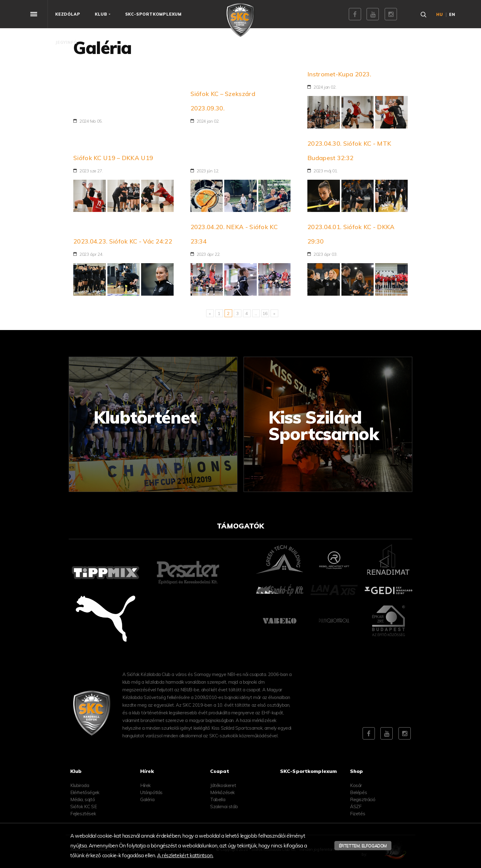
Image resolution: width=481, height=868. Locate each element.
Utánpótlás (151, 792)
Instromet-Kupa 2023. (339, 74)
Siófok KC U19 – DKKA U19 (113, 158)
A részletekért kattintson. (185, 855)
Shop (357, 771)
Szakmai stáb (224, 807)
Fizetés (358, 814)
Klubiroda (80, 785)
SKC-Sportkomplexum (308, 771)
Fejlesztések (83, 814)
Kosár (356, 785)
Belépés (358, 792)
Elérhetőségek (85, 792)
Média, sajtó (83, 799)
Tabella (218, 799)
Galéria (147, 799)
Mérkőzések (222, 792)
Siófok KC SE (83, 807)
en (452, 14)
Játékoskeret (223, 785)
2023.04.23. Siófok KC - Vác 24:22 (123, 241)
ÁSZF (356, 807)
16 (265, 313)
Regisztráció (363, 799)
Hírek (145, 785)
